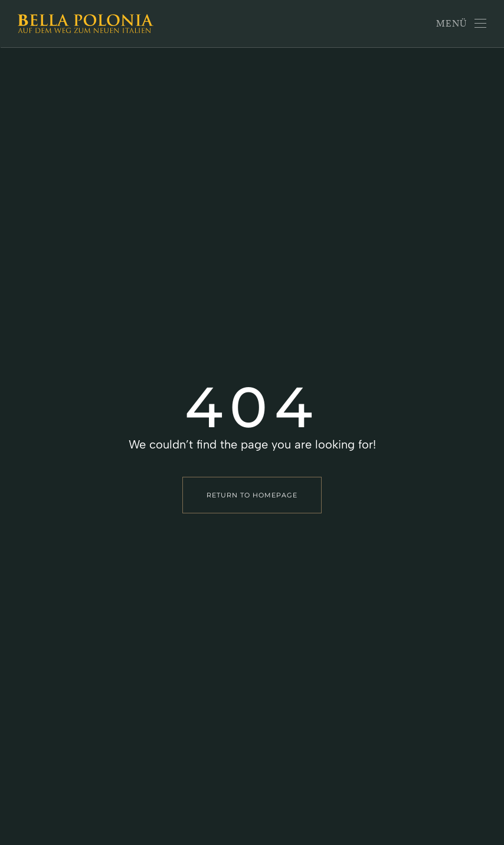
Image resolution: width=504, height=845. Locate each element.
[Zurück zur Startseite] (86, 24)
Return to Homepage (252, 495)
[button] (462, 24)
